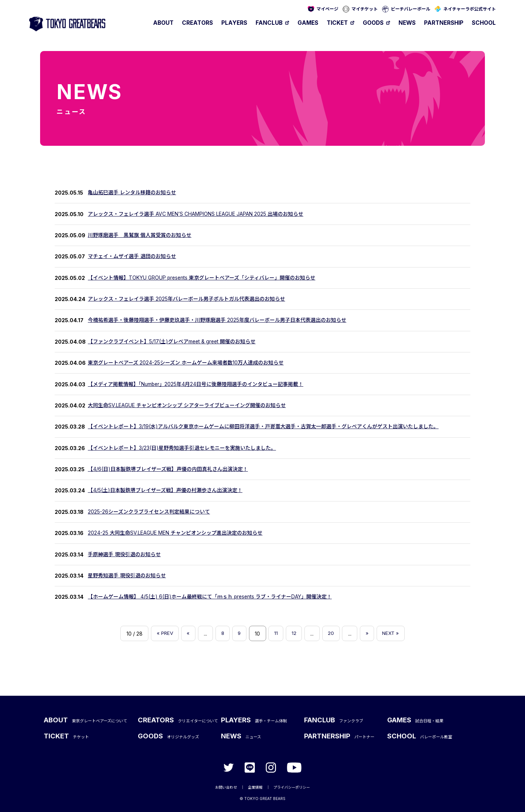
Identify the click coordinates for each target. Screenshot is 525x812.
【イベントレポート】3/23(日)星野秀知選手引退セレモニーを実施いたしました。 (182, 448)
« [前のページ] (186, 634)
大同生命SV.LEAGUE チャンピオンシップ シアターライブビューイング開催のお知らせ (187, 405)
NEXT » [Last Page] (395, 634)
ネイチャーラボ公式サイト (470, 9)
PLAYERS (234, 23)
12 (295, 634)
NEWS (407, 23)
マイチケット (365, 9)
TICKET (337, 23)
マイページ (327, 9)
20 (333, 634)
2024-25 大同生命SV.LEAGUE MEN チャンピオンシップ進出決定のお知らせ (175, 533)
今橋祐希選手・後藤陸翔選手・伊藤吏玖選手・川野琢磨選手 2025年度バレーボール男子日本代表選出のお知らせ (217, 320)
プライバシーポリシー (292, 786)
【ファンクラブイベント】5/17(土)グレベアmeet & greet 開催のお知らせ (172, 342)
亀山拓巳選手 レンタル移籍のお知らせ (132, 193)
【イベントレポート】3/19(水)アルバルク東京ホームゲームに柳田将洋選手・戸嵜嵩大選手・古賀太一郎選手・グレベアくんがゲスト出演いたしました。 (263, 427)
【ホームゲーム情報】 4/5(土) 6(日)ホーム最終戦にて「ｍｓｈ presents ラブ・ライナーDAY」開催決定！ (210, 597)
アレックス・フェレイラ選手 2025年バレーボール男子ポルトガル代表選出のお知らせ (186, 299)
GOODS (373, 23)
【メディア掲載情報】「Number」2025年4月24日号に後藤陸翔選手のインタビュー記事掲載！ (196, 384)
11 (276, 634)
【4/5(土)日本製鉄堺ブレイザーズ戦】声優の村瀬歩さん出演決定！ (165, 490)
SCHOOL (484, 23)
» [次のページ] (370, 634)
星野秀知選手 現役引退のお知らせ (127, 576)
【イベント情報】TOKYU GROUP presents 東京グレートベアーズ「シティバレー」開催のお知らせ (202, 278)
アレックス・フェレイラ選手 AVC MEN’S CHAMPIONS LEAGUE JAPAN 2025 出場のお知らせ (196, 214)
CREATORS (197, 23)
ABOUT (163, 23)
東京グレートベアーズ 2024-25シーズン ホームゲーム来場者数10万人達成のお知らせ (186, 363)
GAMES (308, 23)
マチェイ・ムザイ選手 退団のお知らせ (132, 256)
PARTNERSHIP (444, 23)
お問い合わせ (226, 786)
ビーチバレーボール (411, 9)
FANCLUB (269, 23)
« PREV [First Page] (161, 634)
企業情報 (255, 786)
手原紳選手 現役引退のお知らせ (124, 555)
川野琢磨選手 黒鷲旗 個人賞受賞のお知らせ (140, 235)
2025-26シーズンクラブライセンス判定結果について (149, 512)
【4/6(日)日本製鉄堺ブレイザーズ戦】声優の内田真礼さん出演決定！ (168, 469)
